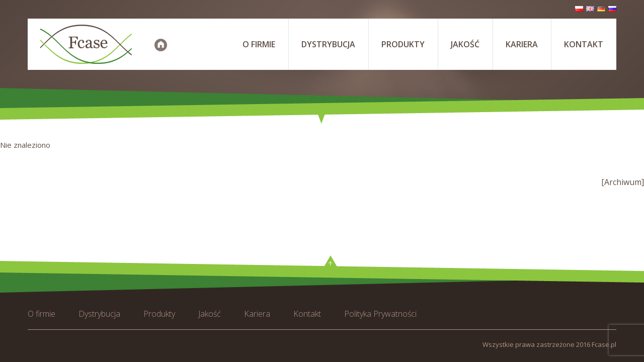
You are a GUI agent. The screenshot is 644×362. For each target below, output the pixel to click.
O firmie (259, 44)
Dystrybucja (328, 44)
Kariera (522, 44)
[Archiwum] (623, 182)
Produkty (403, 44)
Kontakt (584, 44)
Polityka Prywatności (380, 314)
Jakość (465, 44)
